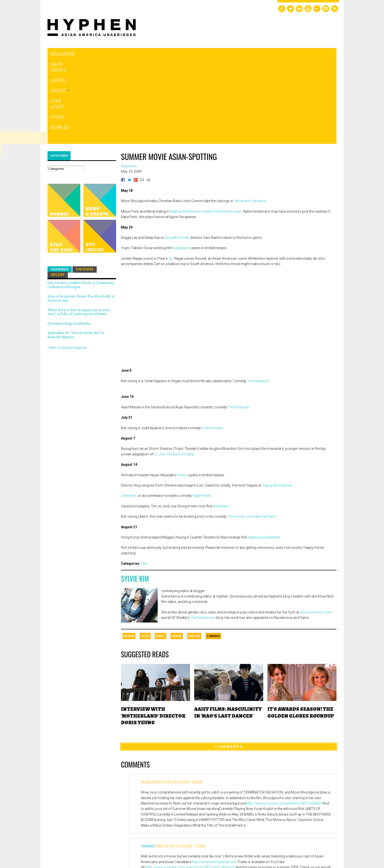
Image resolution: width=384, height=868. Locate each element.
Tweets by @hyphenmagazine (67, 264)
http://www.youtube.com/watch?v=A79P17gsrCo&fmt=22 (191, 784)
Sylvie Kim (135, 495)
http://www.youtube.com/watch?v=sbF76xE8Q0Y (285, 720)
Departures (182, 164)
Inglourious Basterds (264, 454)
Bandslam (221, 422)
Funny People (212, 344)
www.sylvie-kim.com (316, 529)
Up (171, 175)
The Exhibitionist (203, 534)
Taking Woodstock (277, 402)
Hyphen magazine (70, 844)
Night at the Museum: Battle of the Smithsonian (206, 128)
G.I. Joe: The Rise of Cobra (174, 370)
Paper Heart (202, 412)
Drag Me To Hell (177, 154)
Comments (229, 663)
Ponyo (182, 391)
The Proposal (238, 324)
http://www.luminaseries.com (215, 778)
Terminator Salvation (250, 117)
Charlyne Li (129, 412)
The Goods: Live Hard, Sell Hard (252, 433)
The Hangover (258, 297)
